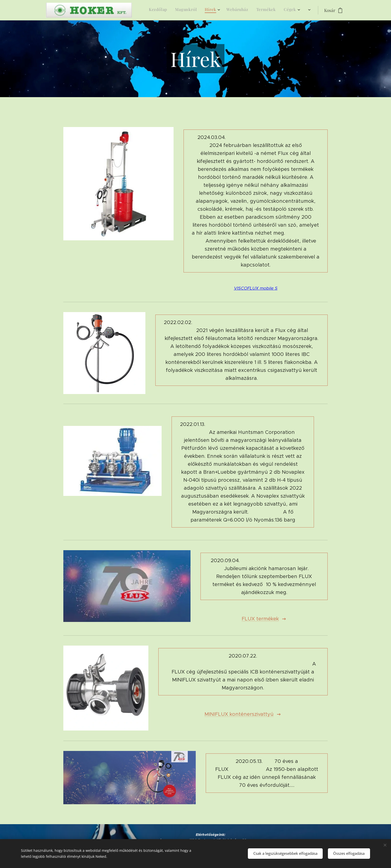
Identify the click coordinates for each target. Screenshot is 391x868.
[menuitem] (242, 10)
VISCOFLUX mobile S (255, 288)
